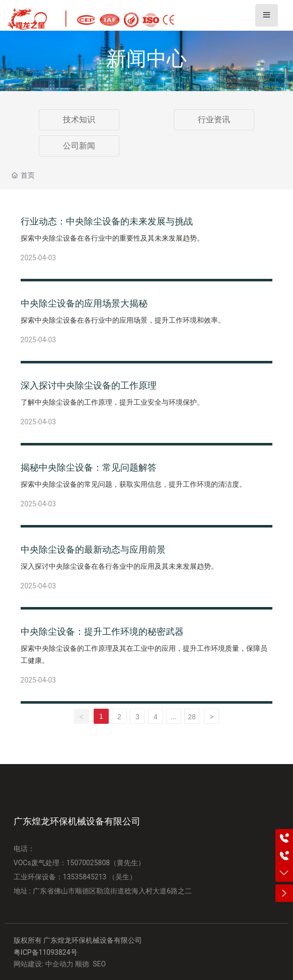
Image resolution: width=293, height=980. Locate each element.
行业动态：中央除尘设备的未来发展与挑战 (107, 221)
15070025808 (88, 863)
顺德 (82, 964)
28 (192, 717)
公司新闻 (79, 146)
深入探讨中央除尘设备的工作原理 (89, 385)
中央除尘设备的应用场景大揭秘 (84, 303)
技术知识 (79, 120)
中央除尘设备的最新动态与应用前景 (93, 549)
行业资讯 (214, 120)
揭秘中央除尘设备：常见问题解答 (89, 467)
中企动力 (59, 964)
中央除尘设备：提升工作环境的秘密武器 (102, 631)
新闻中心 (146, 59)
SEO (99, 964)
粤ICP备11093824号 (46, 952)
